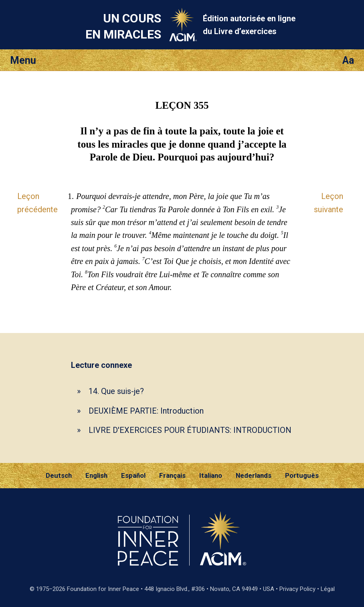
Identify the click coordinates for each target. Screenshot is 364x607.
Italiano (211, 475)
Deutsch (59, 475)
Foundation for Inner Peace (103, 589)
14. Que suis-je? (116, 391)
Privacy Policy (297, 589)
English (96, 475)
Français (172, 475)
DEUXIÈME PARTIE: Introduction (146, 411)
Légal (328, 589)
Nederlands (254, 475)
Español (133, 475)
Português (302, 475)
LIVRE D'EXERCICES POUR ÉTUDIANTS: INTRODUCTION (190, 430)
